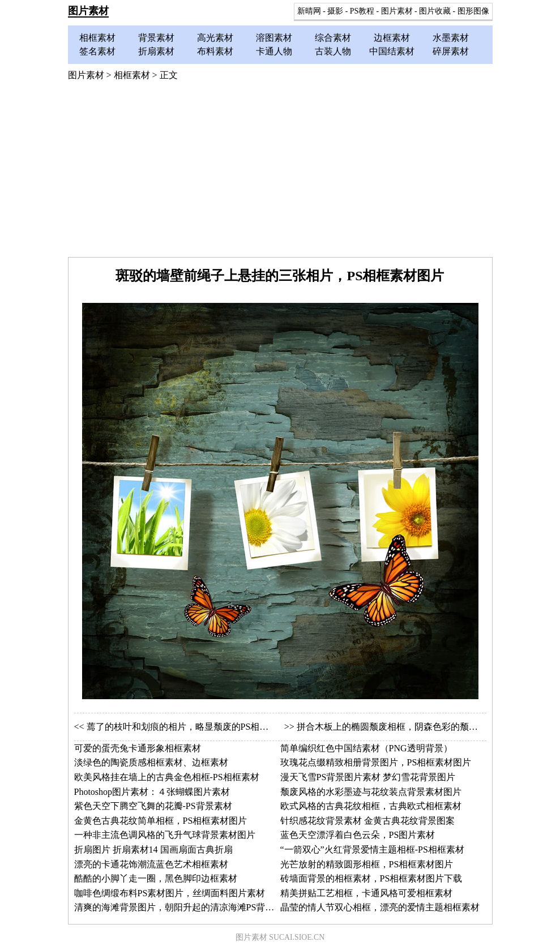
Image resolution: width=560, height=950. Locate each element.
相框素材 (97, 38)
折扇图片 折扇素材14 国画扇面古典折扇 (153, 850)
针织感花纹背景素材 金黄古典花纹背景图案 (367, 821)
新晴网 (309, 11)
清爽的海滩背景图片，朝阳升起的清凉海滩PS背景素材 (183, 907)
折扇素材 (156, 51)
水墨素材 (451, 38)
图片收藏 (435, 11)
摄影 (335, 11)
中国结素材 (392, 51)
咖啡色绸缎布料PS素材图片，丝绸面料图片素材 (170, 893)
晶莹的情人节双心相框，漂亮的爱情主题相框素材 (380, 907)
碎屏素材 (451, 51)
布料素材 (215, 51)
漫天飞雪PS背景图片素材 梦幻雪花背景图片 (368, 777)
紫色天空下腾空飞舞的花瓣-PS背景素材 (153, 806)
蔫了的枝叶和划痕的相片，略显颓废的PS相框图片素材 (196, 727)
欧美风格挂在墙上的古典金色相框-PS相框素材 (167, 777)
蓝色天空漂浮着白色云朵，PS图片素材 (358, 835)
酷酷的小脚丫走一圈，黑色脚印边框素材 (156, 878)
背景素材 (156, 38)
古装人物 (333, 51)
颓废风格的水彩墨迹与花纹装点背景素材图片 (371, 792)
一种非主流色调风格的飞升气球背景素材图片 (165, 835)
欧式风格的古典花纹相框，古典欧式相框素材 (371, 806)
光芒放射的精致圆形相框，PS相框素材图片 (367, 864)
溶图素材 (274, 38)
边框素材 (392, 38)
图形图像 (473, 11)
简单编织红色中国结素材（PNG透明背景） (366, 748)
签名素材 (97, 51)
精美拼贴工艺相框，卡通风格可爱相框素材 (366, 893)
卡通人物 (274, 51)
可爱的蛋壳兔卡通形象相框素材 (138, 748)
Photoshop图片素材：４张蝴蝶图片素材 (152, 792)
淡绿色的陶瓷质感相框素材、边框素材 (151, 762)
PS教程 (362, 11)
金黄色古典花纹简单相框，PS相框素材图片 (161, 821)
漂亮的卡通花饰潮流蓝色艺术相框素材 (151, 864)
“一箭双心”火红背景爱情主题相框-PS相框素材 (372, 850)
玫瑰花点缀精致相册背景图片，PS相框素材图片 (376, 762)
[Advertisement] (280, 172)
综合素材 (333, 38)
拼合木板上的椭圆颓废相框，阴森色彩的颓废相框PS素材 (411, 727)
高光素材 (215, 38)
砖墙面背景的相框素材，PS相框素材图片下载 (371, 878)
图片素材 (88, 11)
